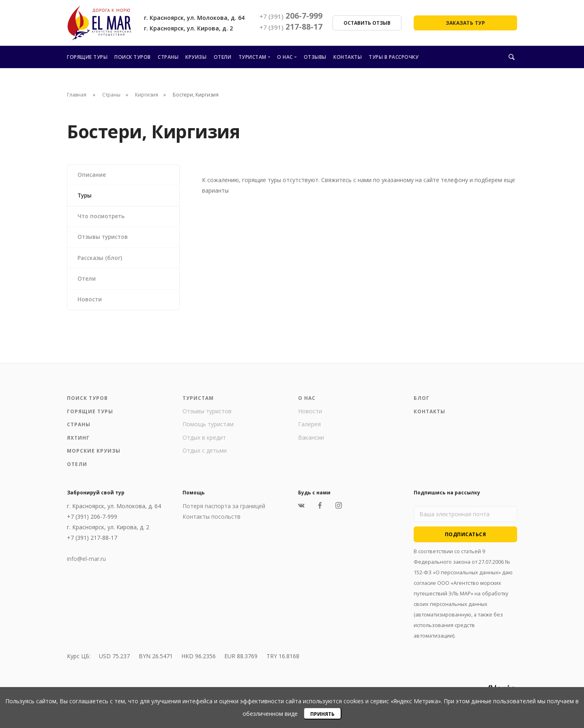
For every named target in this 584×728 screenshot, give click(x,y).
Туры (86, 196)
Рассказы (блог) (101, 261)
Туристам (252, 57)
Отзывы (315, 57)
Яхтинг (78, 443)
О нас (285, 57)
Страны (168, 57)
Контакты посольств (211, 522)
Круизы (196, 57)
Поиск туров (133, 57)
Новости (90, 304)
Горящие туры (87, 57)
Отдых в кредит (204, 442)
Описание (92, 175)
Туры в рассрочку (394, 57)
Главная (77, 95)
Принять (322, 714)
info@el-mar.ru (86, 564)
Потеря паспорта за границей (224, 511)
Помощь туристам (208, 429)
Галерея (309, 429)
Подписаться (466, 539)
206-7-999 (291, 16)
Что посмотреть (102, 218)
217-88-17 (291, 27)
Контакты (348, 57)
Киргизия (147, 95)
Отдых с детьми (205, 456)
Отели (223, 57)
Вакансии (311, 442)
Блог (422, 403)
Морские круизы (94, 456)
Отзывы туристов (104, 239)
